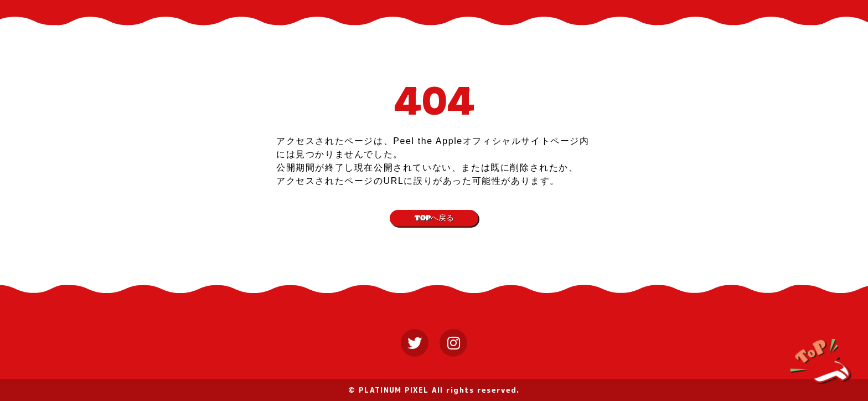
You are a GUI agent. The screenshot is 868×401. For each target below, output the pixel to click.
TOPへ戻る (434, 218)
